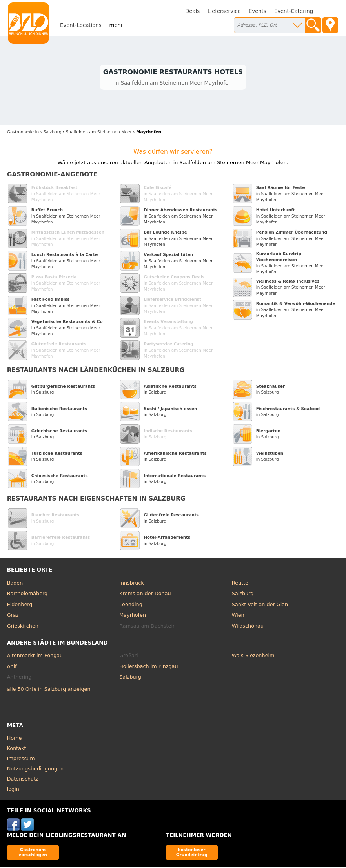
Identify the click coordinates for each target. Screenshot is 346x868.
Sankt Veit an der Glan (260, 606)
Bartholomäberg (27, 595)
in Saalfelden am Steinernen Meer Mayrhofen (66, 194)
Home (15, 739)
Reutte (240, 584)
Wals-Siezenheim (253, 656)
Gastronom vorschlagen (33, 853)
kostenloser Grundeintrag (192, 853)
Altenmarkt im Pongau (35, 656)
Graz (13, 616)
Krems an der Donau (145, 595)
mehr (116, 25)
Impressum (21, 760)
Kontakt (17, 749)
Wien (238, 616)
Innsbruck (132, 584)
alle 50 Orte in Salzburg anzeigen (49, 690)
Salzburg (243, 595)
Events (258, 11)
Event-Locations (81, 25)
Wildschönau (248, 627)
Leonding (131, 606)
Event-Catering (294, 11)
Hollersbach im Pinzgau (148, 667)
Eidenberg (20, 606)
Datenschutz (23, 780)
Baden (15, 584)
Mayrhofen (133, 616)
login (13, 790)
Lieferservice (224, 11)
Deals (192, 11)
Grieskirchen (23, 627)
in (23, 133)
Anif (12, 667)
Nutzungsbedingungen (36, 770)
